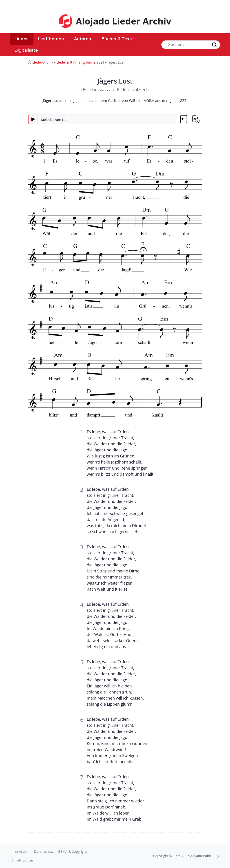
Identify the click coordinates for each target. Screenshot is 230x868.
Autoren (83, 39)
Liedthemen (51, 39)
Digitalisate (26, 50)
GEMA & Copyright (72, 851)
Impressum (21, 851)
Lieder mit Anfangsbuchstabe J (80, 62)
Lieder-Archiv (43, 62)
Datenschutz (44, 851)
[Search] (191, 45)
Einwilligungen (23, 860)
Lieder (21, 39)
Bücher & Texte (118, 39)
